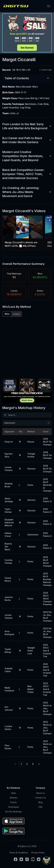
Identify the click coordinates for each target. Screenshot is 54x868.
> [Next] (39, 764)
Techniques (14, 807)
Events (14, 802)
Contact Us (40, 798)
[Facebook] (16, 859)
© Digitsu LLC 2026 (27, 846)
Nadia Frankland (8, 689)
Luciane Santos (8, 728)
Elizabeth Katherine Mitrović (8, 523)
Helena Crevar (8, 535)
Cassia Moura (8, 579)
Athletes (14, 798)
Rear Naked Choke (30, 689)
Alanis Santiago (8, 500)
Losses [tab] (16, 314)
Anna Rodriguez (8, 633)
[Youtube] (33, 859)
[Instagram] (27, 859)
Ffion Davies (8, 747)
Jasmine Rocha (8, 599)
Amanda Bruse (8, 485)
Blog (40, 802)
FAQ (41, 807)
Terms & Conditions (19, 853)
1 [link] (21, 764)
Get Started (27, 48)
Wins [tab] (7, 314)
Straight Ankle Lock (31, 651)
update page (45, 70)
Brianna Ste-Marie (8, 547)
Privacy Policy (38, 853)
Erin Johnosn (8, 708)
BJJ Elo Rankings (14, 812)
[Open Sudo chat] (47, 860)
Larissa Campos (8, 469)
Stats (13, 793)
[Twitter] (21, 859)
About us (41, 793)
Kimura (31, 442)
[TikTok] (39, 859)
